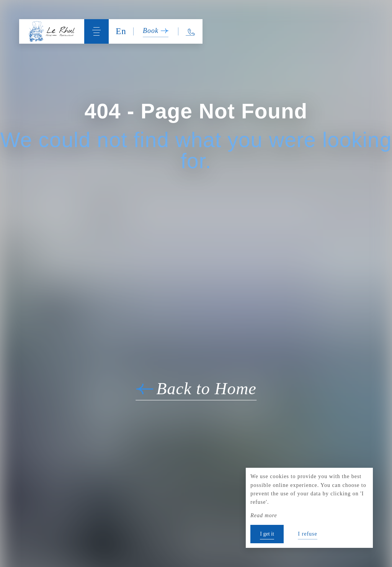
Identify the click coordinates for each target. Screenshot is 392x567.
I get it (267, 534)
